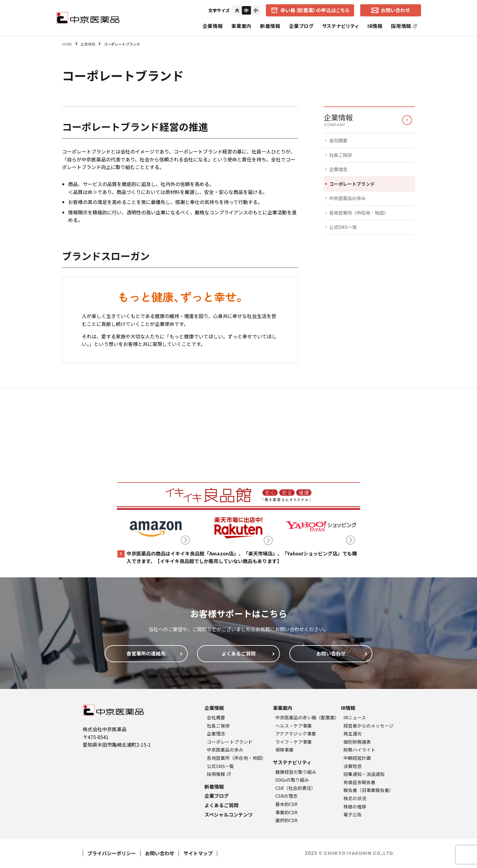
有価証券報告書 (359, 782)
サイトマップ (198, 853)
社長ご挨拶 (341, 155)
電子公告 (353, 814)
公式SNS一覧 (343, 227)
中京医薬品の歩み (347, 198)
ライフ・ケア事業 (294, 742)
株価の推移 (355, 806)
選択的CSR (286, 820)
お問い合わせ (160, 853)
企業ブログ (301, 26)
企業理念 (338, 169)
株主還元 (353, 733)
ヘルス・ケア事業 (294, 726)
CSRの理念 (286, 796)
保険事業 (284, 750)
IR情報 (375, 26)
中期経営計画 (357, 758)
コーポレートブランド (352, 184)
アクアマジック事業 (296, 733)
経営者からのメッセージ (369, 726)
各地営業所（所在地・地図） (359, 213)
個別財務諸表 (357, 742)
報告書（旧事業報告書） (369, 790)
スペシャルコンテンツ (229, 814)
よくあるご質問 (221, 805)
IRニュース (355, 717)
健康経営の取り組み (296, 772)
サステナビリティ (341, 26)
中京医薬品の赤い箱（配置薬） (307, 717)
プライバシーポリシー (112, 853)
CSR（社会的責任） (296, 788)
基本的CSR (286, 804)
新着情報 (270, 26)
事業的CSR (286, 812)
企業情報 (213, 26)
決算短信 (353, 766)
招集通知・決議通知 (364, 774)
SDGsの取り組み (292, 780)
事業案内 (241, 26)
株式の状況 (355, 798)
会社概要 (338, 140)
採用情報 (404, 26)
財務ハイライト (359, 750)
